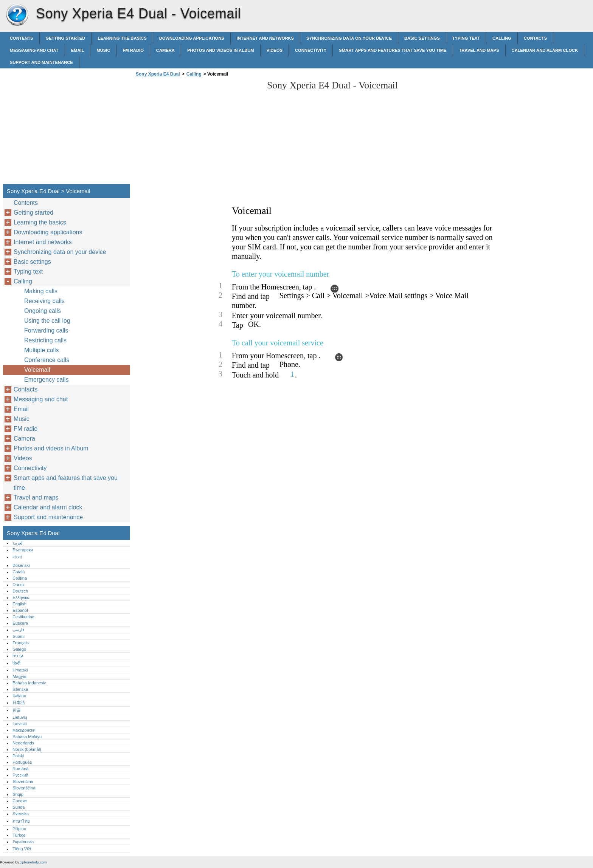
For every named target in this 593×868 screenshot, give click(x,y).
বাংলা (17, 557)
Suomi (19, 636)
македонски (24, 730)
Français (21, 643)
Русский (20, 775)
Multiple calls (42, 350)
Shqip (18, 794)
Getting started (66, 38)
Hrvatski (20, 670)
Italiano (19, 696)
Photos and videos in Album (221, 50)
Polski (18, 756)
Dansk (19, 585)
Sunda (19, 807)
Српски (19, 801)
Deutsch (20, 591)
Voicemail (37, 370)
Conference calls (47, 360)
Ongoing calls (43, 311)
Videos (275, 50)
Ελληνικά (21, 597)
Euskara (20, 623)
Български (23, 550)
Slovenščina (24, 788)
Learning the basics (122, 38)
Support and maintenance (41, 62)
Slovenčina (23, 781)
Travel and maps (479, 50)
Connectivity (311, 50)
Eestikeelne (23, 617)
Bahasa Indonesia (29, 683)
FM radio (133, 50)
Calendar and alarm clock (545, 50)
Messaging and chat (34, 50)
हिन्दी (16, 663)
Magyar (19, 676)
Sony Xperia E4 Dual (17, 15)
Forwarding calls (46, 330)
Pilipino (19, 829)
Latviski (19, 724)
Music (103, 50)
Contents (22, 38)
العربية (18, 543)
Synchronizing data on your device (349, 38)
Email (78, 50)
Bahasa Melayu (27, 736)
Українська (23, 842)
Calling (502, 38)
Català (19, 572)
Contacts (535, 38)
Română (20, 769)
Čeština (20, 578)
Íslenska (20, 689)
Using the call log (47, 321)
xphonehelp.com (33, 862)
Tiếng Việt (22, 849)
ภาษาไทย (21, 821)
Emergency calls (46, 380)
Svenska (21, 814)
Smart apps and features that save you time (393, 50)
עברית (18, 656)
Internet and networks (265, 38)
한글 (17, 710)
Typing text (466, 38)
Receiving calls (44, 301)
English (19, 604)
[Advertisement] (197, 133)
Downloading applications (192, 38)
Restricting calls (45, 340)
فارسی (18, 630)
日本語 (19, 702)
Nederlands (23, 743)
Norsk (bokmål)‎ (27, 749)
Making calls (41, 291)
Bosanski (21, 565)
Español (20, 610)
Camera (165, 50)
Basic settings (422, 38)
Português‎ (22, 762)
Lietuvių (20, 717)
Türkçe (19, 835)
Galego (19, 649)
